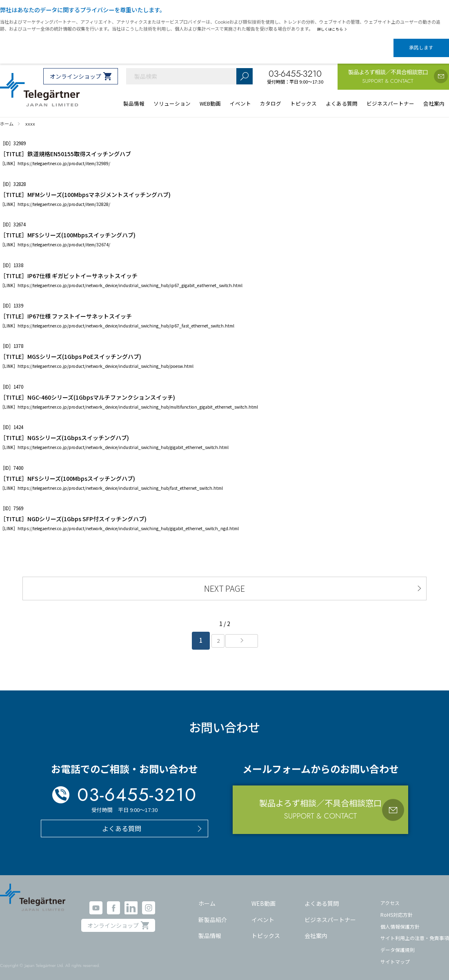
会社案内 (316, 929)
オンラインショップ (76, 69)
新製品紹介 (213, 914)
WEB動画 (263, 897)
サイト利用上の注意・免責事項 (415, 932)
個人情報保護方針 (400, 920)
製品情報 (210, 929)
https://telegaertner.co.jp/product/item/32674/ (64, 238)
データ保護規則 (398, 943)
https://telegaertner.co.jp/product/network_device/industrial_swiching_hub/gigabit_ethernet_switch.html (123, 440)
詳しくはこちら (334, 29)
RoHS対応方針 (397, 908)
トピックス (266, 929)
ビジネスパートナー (330, 914)
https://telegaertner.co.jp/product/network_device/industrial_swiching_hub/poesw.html (106, 359)
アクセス (390, 897)
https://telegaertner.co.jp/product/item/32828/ (64, 197)
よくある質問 (322, 897)
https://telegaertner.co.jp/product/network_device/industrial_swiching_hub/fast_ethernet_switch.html (120, 481)
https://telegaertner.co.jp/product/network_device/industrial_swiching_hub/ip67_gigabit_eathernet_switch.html (130, 278)
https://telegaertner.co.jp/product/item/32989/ (64, 156)
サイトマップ (395, 955)
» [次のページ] (244, 635)
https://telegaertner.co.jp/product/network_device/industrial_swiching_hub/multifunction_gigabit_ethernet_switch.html (138, 400)
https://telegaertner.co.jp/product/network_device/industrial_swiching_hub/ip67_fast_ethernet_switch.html (126, 319)
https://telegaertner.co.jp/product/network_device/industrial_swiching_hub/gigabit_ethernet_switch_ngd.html (128, 521)
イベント (263, 914)
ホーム (207, 897)
